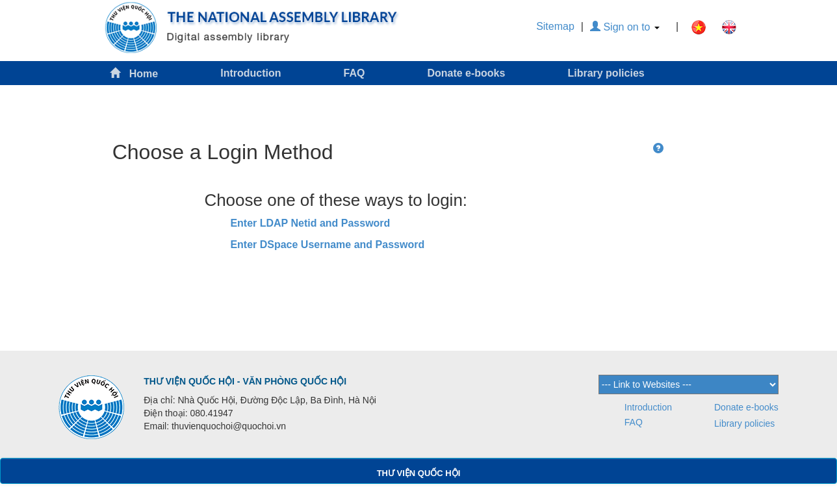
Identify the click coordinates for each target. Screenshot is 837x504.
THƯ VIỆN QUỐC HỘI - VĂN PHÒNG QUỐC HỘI (245, 381)
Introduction (251, 73)
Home (134, 73)
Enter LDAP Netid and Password (310, 223)
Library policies (606, 73)
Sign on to (625, 27)
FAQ (354, 73)
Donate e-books (466, 73)
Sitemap (555, 26)
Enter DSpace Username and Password (327, 245)
